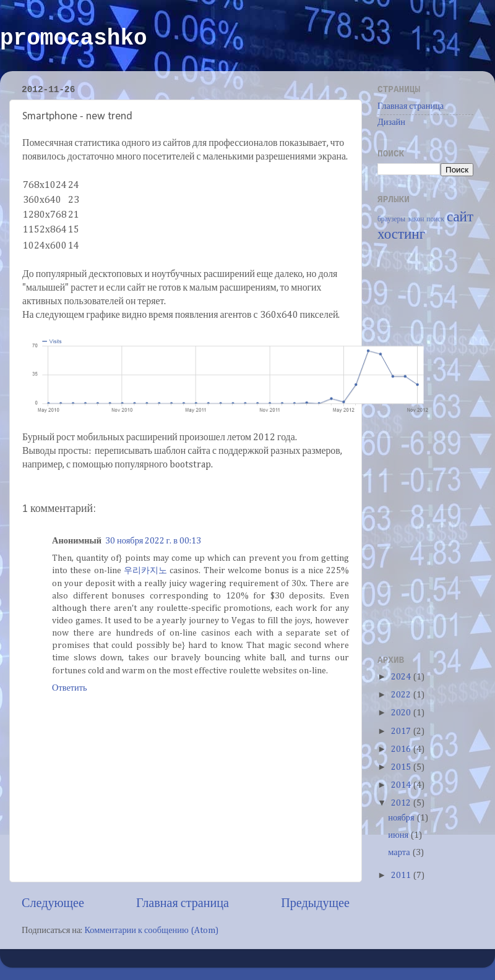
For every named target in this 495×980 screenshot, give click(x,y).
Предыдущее (315, 903)
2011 (402, 876)
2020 (402, 713)
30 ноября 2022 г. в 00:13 (153, 541)
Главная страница (183, 903)
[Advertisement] (427, 447)
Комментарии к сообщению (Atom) (151, 931)
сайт (460, 217)
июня (399, 835)
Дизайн (391, 122)
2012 (402, 803)
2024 (402, 677)
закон (416, 219)
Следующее (53, 903)
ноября (402, 818)
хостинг (401, 235)
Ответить (70, 688)
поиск (435, 219)
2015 (402, 767)
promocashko (74, 39)
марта (400, 853)
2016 (402, 749)
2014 (402, 785)
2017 (402, 731)
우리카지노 (145, 571)
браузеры (391, 219)
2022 (402, 695)
